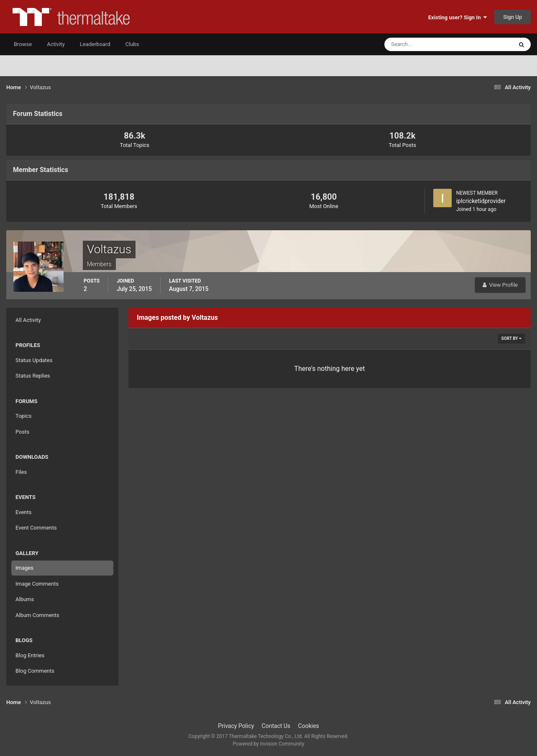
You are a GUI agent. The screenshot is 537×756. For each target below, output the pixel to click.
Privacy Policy (236, 726)
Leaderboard (95, 44)
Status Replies (33, 376)
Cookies (309, 726)
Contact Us (276, 726)
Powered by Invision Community (269, 744)
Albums (25, 599)
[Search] (423, 44)
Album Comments (37, 615)
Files (21, 472)
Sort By (511, 338)
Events (23, 512)
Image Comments (37, 584)
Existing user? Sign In (458, 17)
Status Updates (34, 360)
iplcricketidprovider (481, 201)
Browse (23, 44)
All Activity (28, 320)
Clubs (132, 44)
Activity (56, 44)
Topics (24, 416)
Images (24, 568)
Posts (22, 432)
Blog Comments (35, 671)
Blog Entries (30, 655)
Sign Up (513, 17)
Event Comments (36, 528)
